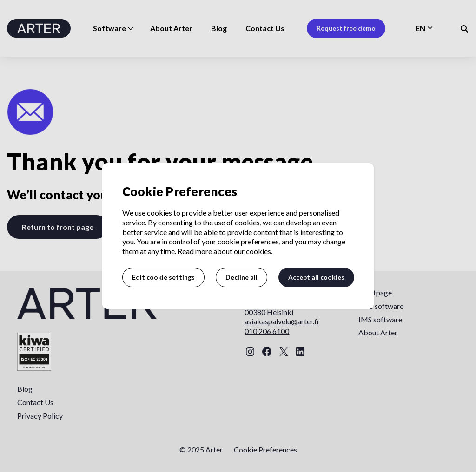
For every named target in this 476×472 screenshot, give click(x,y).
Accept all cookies (316, 277)
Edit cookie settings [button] (163, 277)
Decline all (241, 277)
